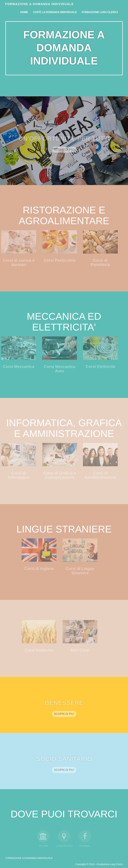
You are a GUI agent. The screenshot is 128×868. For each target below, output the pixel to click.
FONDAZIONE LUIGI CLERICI (100, 12)
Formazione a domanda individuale (40, 4)
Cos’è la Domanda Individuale (55, 12)
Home (24, 12)
